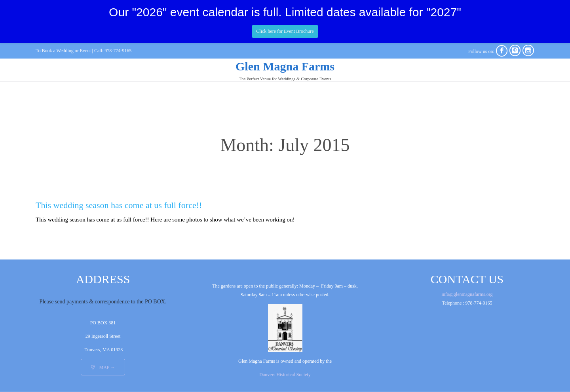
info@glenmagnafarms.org (467, 294)
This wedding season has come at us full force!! (119, 205)
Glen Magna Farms (285, 66)
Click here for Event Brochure (285, 31)
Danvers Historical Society (285, 375)
